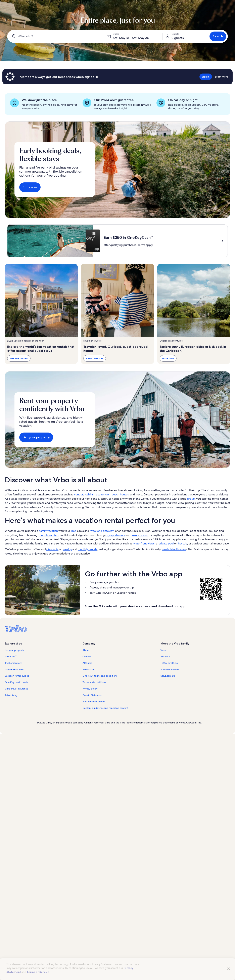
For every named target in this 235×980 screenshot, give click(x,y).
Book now (30, 187)
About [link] (86, 690)
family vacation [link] (49, 570)
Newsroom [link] (89, 709)
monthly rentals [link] (87, 589)
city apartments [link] (115, 575)
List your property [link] (14, 690)
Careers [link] (87, 696)
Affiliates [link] (87, 703)
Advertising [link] (11, 735)
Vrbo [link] (163, 690)
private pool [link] (166, 583)
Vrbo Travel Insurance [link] (16, 728)
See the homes (19, 358)
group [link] (191, 538)
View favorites (95, 358)
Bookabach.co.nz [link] (170, 709)
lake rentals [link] (102, 534)
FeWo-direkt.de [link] (169, 703)
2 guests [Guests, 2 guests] (178, 38)
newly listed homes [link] (174, 589)
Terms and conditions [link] (94, 722)
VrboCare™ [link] (11, 696)
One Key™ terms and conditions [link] (100, 715)
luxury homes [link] (140, 575)
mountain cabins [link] (49, 575)
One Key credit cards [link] (16, 722)
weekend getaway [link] (102, 570)
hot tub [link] (183, 583)
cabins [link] (89, 534)
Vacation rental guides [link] (17, 715)
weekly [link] (67, 589)
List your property (36, 477)
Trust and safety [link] (13, 703)
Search (218, 36)
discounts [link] (52, 589)
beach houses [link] (120, 534)
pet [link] (74, 570)
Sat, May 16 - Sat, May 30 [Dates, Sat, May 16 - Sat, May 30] (131, 38)
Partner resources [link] (14, 709)
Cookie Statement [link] (92, 735)
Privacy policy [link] (90, 728)
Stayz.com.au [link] (168, 715)
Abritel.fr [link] (165, 696)
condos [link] (79, 534)
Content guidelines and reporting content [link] (105, 748)
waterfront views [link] (144, 583)
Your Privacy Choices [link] (94, 741)
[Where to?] (56, 36)
